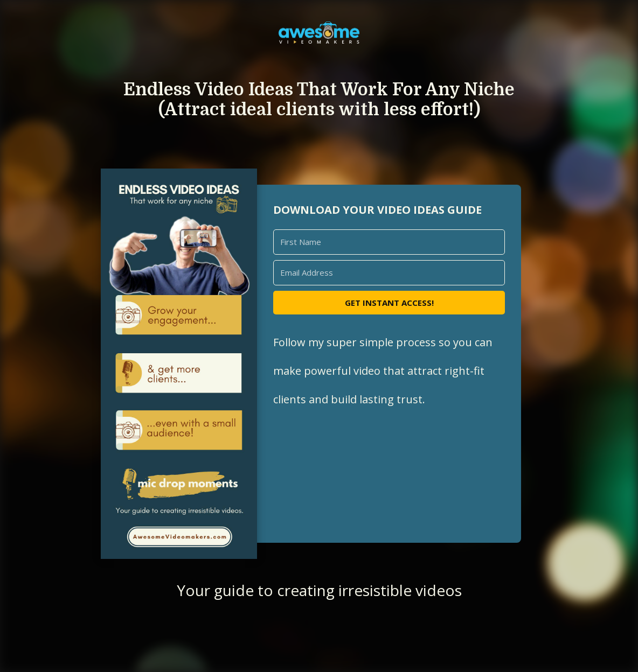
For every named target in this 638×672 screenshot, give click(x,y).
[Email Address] (389, 273)
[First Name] (389, 242)
